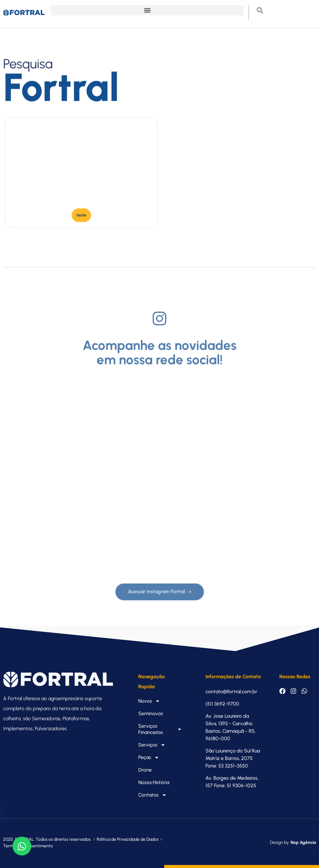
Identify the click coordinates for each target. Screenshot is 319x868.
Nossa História (154, 782)
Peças (149, 757)
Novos (149, 701)
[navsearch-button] (263, 8)
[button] (147, 6)
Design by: (293, 842)
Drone (145, 770)
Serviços (152, 745)
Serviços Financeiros (160, 729)
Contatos (152, 795)
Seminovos (151, 713)
